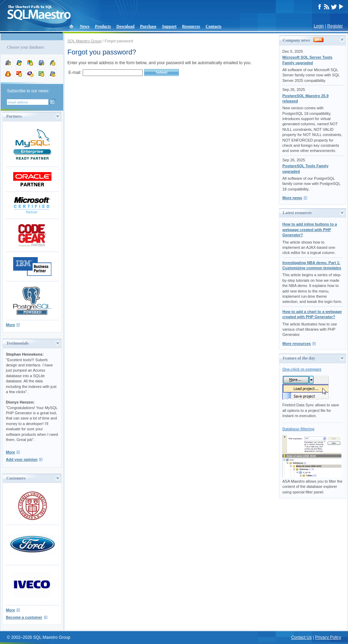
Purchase (148, 26)
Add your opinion (22, 459)
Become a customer (24, 617)
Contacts (213, 26)
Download (125, 26)
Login (319, 26)
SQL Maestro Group (84, 41)
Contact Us (301, 637)
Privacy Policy (328, 637)
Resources (191, 26)
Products (103, 26)
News (85, 26)
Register (335, 26)
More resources (297, 344)
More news (292, 198)
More (10, 325)
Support (169, 26)
